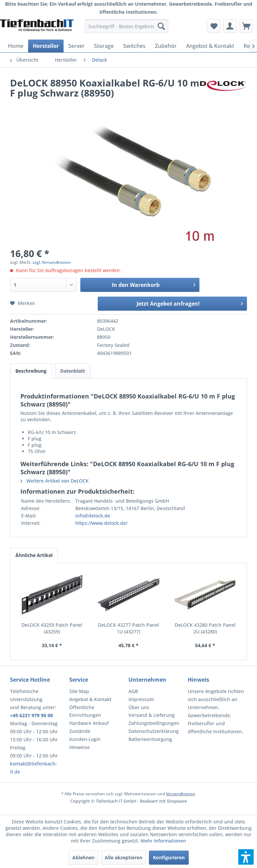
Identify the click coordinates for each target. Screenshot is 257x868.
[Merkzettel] (213, 26)
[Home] (16, 46)
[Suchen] (161, 26)
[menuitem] (127, 26)
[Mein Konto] (230, 26)
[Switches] (134, 46)
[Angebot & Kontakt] (210, 46)
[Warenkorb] (246, 26)
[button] (246, 857)
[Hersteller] (46, 46)
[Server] (76, 46)
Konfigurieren (169, 857)
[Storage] (104, 46)
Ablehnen (83, 857)
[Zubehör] (166, 46)
